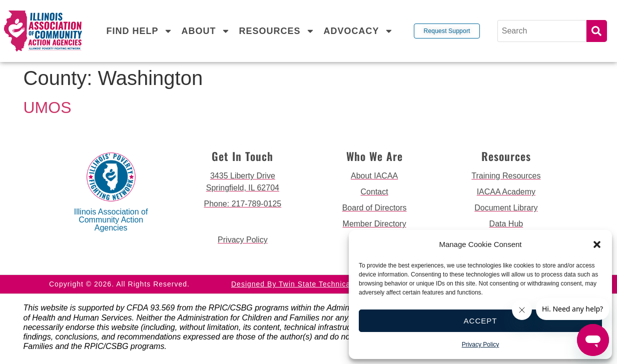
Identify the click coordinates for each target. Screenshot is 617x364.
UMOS (48, 107)
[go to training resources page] (506, 176)
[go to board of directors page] (375, 208)
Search (597, 31)
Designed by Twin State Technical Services (308, 284)
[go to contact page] (375, 192)
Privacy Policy (481, 344)
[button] (597, 244)
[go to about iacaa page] (375, 176)
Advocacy (358, 31)
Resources (276, 31)
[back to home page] (43, 31)
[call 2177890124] (242, 204)
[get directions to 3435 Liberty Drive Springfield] (242, 182)
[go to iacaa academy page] (506, 192)
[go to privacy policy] (242, 240)
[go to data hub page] (506, 224)
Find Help (139, 31)
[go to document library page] (506, 208)
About (205, 31)
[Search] (542, 31)
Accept (481, 321)
